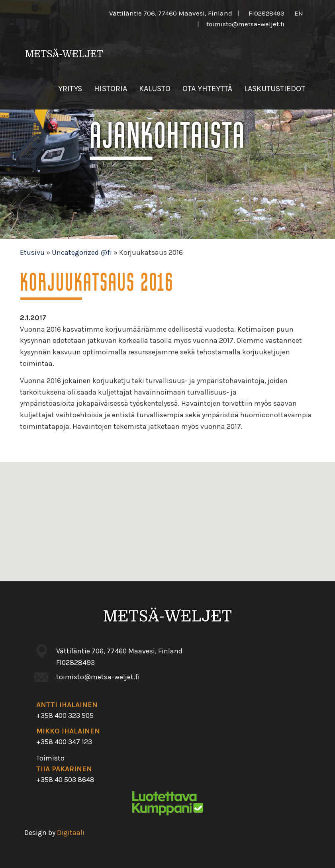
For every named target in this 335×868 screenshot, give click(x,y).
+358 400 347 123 (64, 742)
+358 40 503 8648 (65, 780)
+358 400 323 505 (65, 716)
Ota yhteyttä (207, 89)
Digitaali (71, 833)
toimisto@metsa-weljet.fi (245, 24)
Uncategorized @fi (82, 252)
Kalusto (155, 89)
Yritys (70, 89)
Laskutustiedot (275, 89)
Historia (111, 89)
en (299, 13)
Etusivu (32, 252)
